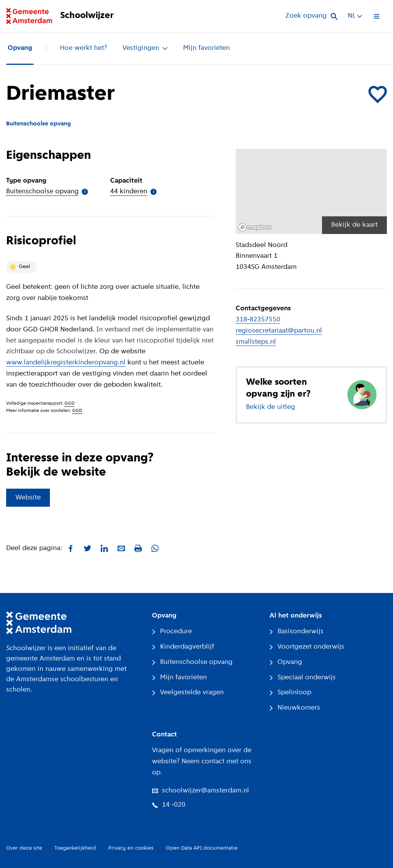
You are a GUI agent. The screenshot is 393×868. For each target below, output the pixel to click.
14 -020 (169, 805)
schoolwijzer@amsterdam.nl (201, 791)
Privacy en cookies (131, 848)
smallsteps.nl (256, 342)
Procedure (172, 632)
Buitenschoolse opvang (192, 662)
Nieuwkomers (295, 708)
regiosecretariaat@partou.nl (279, 331)
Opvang (20, 48)
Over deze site (24, 848)
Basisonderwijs (296, 632)
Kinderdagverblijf (183, 647)
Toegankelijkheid (75, 848)
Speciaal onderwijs (303, 678)
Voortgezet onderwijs (307, 647)
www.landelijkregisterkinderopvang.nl (66, 363)
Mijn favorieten (206, 48)
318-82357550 (258, 320)
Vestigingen (145, 48)
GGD (69, 404)
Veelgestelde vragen (188, 693)
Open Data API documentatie (202, 848)
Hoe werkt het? (83, 48)
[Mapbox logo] (255, 227)
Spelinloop (290, 693)
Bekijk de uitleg (271, 407)
